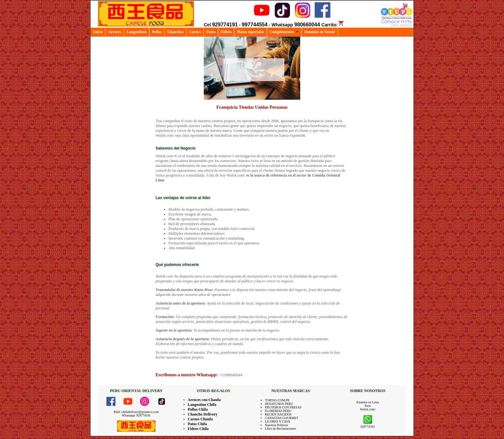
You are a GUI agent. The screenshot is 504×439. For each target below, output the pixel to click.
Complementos (284, 32)
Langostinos (137, 32)
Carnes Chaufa (200, 419)
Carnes (195, 32)
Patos (211, 32)
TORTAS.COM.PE (277, 400)
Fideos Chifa (198, 429)
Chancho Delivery (203, 414)
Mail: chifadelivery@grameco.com (136, 412)
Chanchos (175, 32)
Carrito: (333, 25)
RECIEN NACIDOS (278, 414)
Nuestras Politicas (276, 425)
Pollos (157, 32)
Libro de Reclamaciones (280, 429)
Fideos (226, 32)
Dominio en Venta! (320, 32)
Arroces (114, 32)
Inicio (98, 32)
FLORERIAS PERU (278, 411)
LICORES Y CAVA (278, 421)
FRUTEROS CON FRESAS (283, 407)
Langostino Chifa (202, 405)
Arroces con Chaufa (204, 400)
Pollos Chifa (198, 409)
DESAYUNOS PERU (279, 404)
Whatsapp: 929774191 (136, 415)
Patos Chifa (197, 424)
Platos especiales (250, 32)
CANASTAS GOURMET (282, 418)
